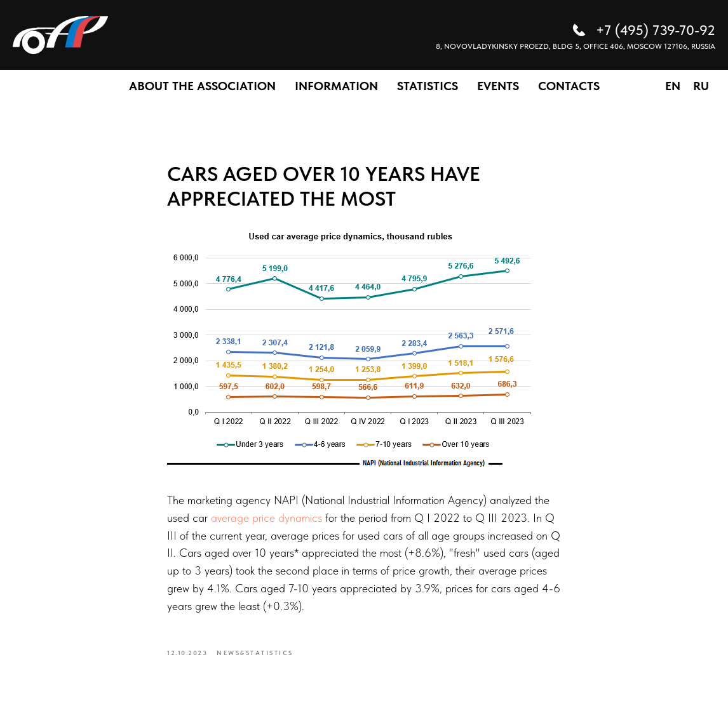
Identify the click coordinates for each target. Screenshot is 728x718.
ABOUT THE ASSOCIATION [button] (202, 86)
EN (673, 86)
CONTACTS (569, 86)
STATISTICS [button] (428, 86)
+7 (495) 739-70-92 (656, 30)
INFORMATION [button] (336, 86)
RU (701, 86)
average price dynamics (266, 518)
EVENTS (498, 86)
